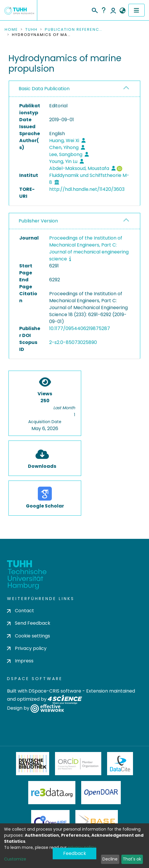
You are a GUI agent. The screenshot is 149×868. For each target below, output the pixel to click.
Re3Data (52, 793)
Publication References (74, 30)
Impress (20, 661)
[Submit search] (94, 10)
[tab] (74, 89)
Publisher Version (38, 221)
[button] (122, 11)
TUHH (31, 30)
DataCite (120, 764)
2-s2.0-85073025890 (73, 342)
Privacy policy (27, 648)
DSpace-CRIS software (55, 691)
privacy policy (82, 847)
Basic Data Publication (44, 89)
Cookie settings (29, 636)
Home (11, 30)
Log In (113, 10)
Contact (21, 611)
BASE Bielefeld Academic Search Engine (97, 822)
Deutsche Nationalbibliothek (33, 764)
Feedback (75, 853)
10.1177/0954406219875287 (80, 328)
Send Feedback (29, 623)
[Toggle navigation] (136, 10)
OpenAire (50, 822)
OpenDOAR (101, 793)
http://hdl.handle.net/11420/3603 (87, 189)
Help (104, 10)
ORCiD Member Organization (78, 764)
